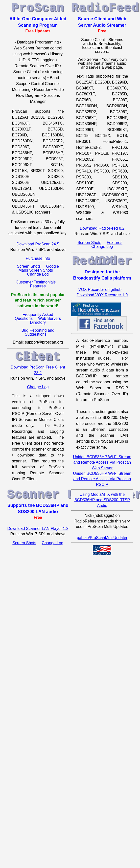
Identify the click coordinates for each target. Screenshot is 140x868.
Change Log (38, 274)
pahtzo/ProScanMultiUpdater (102, 538)
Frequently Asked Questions (34, 316)
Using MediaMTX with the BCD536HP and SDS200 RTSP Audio (102, 500)
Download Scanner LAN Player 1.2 (38, 529)
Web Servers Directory (45, 320)
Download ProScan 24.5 (38, 244)
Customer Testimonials (36, 282)
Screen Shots (29, 266)
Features (38, 286)
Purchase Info (38, 258)
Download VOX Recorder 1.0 (102, 295)
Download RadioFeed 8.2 (102, 228)
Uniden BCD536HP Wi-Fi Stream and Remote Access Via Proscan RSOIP (102, 479)
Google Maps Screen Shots (39, 268)
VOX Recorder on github (100, 290)
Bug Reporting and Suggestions (38, 332)
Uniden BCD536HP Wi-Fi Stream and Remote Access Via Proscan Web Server (102, 462)
